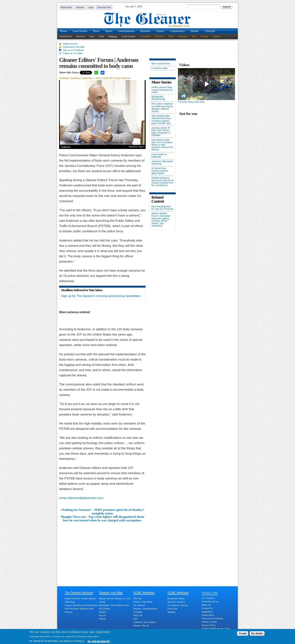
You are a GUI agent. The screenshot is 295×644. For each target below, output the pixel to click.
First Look (172, 609)
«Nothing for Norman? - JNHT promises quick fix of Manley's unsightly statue (102, 512)
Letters (160, 31)
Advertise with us (210, 601)
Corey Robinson (122, 78)
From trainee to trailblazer (159, 156)
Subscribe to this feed (74, 47)
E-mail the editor (160, 68)
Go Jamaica (139, 605)
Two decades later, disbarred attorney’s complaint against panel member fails (161, 120)
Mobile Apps (66, 7)
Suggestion (207, 612)
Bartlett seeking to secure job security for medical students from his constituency (162, 182)
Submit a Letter (209, 622)
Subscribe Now (104, 7)
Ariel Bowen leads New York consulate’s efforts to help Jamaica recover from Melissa (162, 145)
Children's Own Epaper (145, 622)
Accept (243, 633)
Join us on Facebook (73, 50)
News (96, 31)
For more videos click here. (192, 102)
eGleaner (80, 7)
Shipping (113, 36)
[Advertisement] (102, 550)
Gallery (103, 612)
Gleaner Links (210, 593)
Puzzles (216, 36)
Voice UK (138, 615)
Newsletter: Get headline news (114, 605)
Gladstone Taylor (136, 147)
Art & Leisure (128, 36)
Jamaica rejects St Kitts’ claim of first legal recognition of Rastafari (161, 132)
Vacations (183, 36)
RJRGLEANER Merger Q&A (215, 629)
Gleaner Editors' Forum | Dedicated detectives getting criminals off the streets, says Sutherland (161, 220)
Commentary (177, 31)
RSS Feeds (105, 609)
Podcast (204, 36)
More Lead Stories (161, 64)
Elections (160, 36)
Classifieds (145, 36)
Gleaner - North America (145, 609)
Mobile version (70, 44)
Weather (172, 612)
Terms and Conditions (212, 618)
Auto (92, 36)
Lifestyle (210, 31)
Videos (102, 619)
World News (66, 36)
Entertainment (126, 31)
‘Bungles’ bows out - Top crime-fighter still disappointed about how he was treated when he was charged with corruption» (102, 519)
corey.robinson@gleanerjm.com (81, 498)
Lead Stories (80, 31)
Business (145, 31)
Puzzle (102, 615)
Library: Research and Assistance (81, 605)
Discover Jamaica (176, 602)
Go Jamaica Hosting (177, 605)
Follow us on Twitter (73, 53)
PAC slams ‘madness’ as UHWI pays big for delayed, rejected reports (162, 108)
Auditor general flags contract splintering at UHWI (162, 90)
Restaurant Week (176, 598)
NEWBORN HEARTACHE (158, 98)
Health (194, 31)
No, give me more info (99, 641)
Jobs (194, 36)
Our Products (208, 598)
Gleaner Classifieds (143, 602)
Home (64, 31)
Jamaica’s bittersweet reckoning (162, 163)
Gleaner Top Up (141, 626)
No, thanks (257, 633)
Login (91, 7)
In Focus (80, 36)
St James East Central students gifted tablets (160, 171)
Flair (171, 36)
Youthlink (138, 612)
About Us (206, 605)
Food (101, 36)
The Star (137, 598)
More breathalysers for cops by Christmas (162, 208)
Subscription (208, 615)
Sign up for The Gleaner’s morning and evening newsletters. (101, 296)
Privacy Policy (209, 625)
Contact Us (207, 608)
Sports (109, 31)
